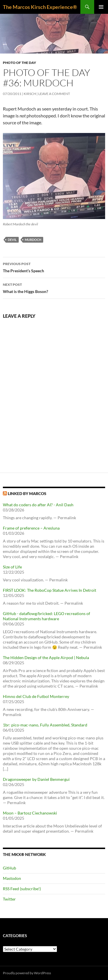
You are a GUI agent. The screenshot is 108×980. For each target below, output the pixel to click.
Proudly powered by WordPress (27, 973)
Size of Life (12, 567)
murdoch (33, 240)
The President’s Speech (54, 267)
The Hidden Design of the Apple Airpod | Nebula (46, 658)
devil (12, 240)
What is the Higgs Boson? (54, 288)
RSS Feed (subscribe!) (22, 889)
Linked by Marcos (27, 493)
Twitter (9, 899)
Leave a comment (54, 94)
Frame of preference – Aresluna (31, 528)
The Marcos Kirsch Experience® (40, 7)
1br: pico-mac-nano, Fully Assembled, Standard (45, 725)
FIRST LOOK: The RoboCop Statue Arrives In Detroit (50, 590)
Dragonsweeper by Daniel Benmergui (36, 779)
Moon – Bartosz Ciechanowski (30, 813)
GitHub (10, 868)
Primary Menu (101, 7)
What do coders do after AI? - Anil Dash (38, 505)
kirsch (30, 94)
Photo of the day (19, 63)
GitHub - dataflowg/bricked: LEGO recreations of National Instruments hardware (47, 616)
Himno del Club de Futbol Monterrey (36, 696)
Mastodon (12, 878)
